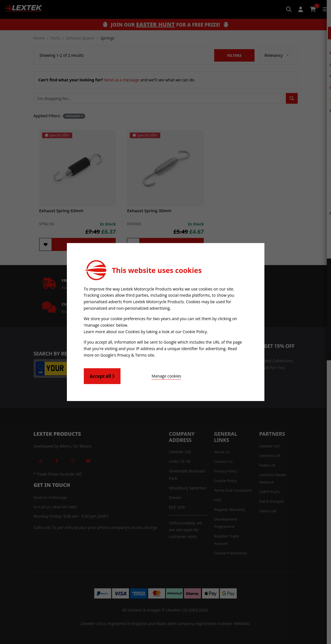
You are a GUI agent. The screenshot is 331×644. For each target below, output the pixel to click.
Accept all (102, 375)
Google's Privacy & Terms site (127, 354)
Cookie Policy (195, 331)
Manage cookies (152, 375)
